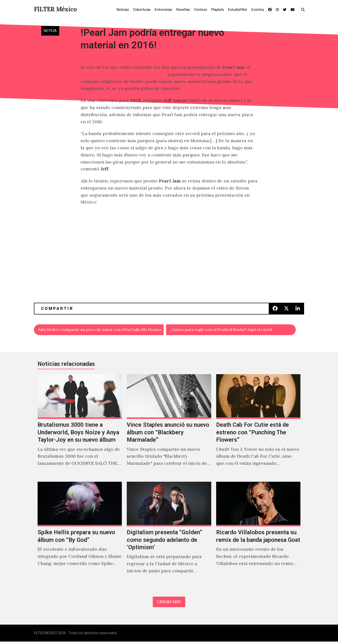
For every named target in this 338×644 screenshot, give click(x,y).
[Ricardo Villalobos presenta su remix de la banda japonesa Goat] (258, 534)
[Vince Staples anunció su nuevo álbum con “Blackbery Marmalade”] (169, 427)
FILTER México (55, 9)
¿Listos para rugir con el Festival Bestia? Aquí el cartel (229, 330)
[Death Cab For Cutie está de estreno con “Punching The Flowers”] (258, 427)
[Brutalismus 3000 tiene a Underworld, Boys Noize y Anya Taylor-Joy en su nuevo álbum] (80, 427)
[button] (304, 9)
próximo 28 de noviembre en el (124, 74)
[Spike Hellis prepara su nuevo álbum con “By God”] (80, 534)
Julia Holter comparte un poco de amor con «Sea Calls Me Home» (101, 330)
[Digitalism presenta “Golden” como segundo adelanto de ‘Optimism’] (169, 534)
